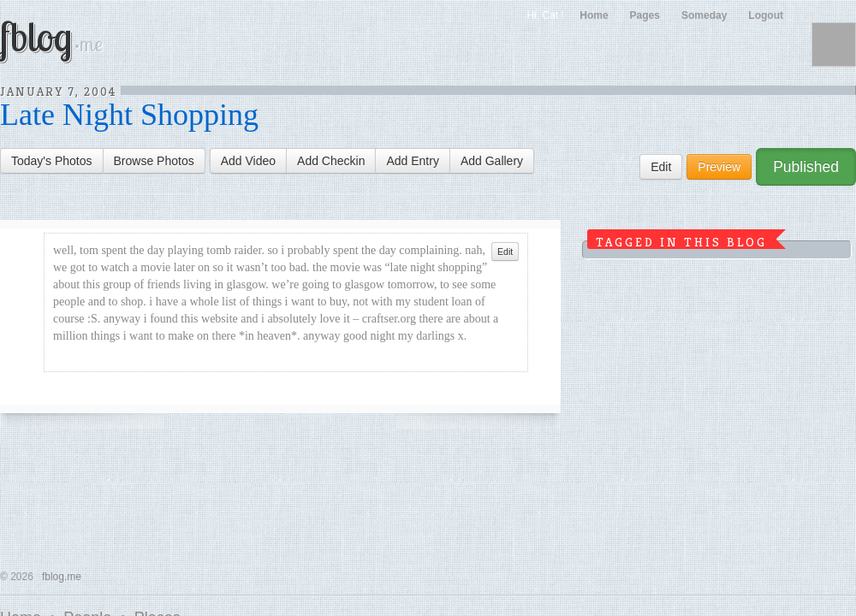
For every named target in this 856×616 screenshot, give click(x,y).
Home (594, 15)
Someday (704, 15)
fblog (51, 36)
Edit (661, 167)
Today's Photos (52, 161)
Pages (645, 15)
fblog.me (62, 577)
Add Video (248, 161)
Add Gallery (492, 161)
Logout (766, 15)
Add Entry (412, 161)
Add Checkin (331, 161)
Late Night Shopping (129, 115)
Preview (719, 167)
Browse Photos (154, 161)
